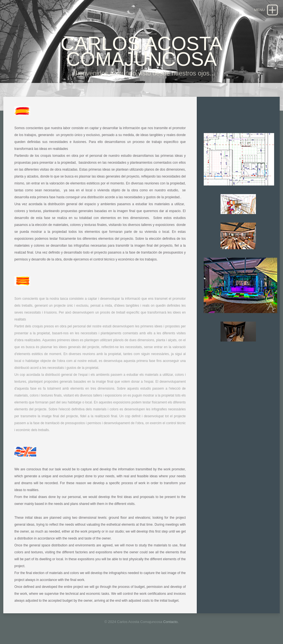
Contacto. (171, 622)
